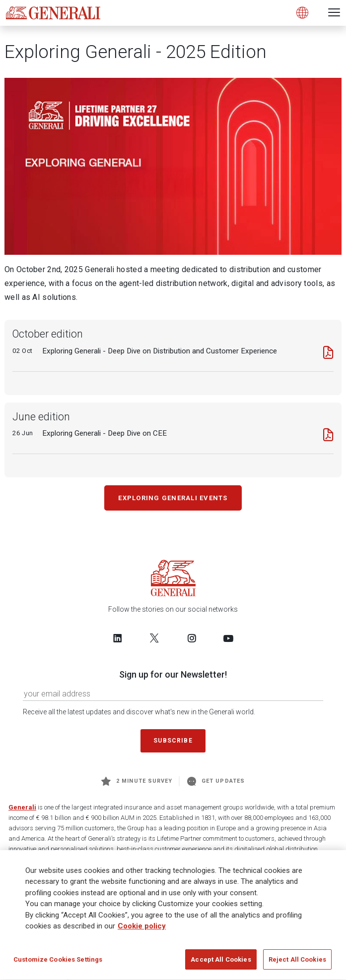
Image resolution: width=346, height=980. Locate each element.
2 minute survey (137, 781)
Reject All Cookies (297, 963)
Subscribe (173, 741)
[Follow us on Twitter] (154, 638)
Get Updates (216, 781)
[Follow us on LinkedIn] (118, 638)
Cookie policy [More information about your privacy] (142, 930)
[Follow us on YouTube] (228, 638)
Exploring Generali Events (173, 498)
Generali (22, 807)
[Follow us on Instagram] (192, 638)
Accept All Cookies (221, 963)
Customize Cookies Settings (58, 963)
